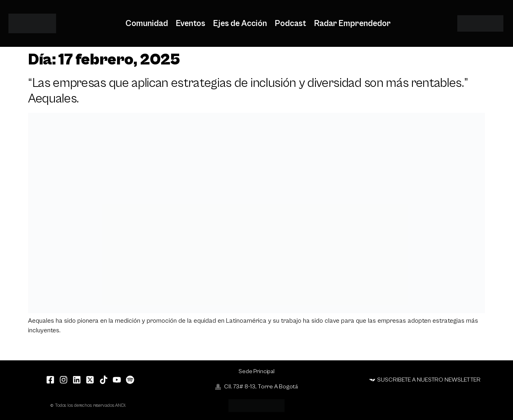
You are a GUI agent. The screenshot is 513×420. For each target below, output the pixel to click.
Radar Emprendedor (352, 24)
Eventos (191, 24)
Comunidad (147, 24)
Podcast (291, 24)
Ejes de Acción (240, 24)
